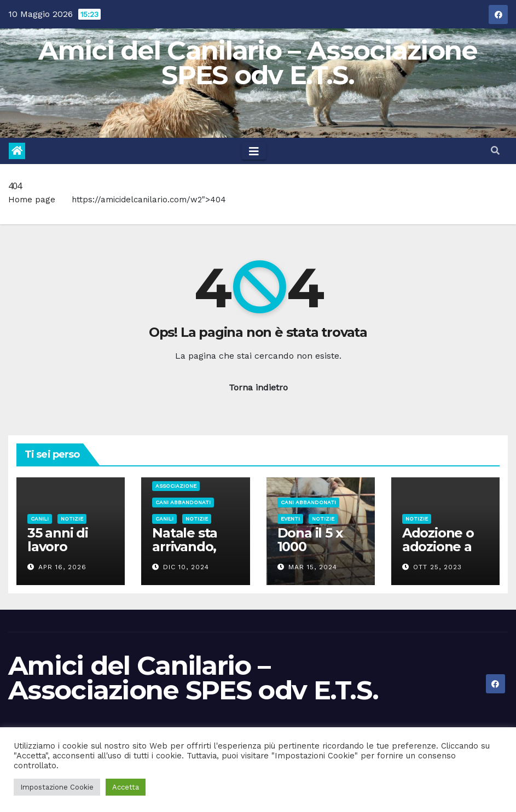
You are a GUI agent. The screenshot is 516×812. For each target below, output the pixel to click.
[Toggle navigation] (254, 151)
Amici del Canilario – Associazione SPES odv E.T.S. (258, 63)
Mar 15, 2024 (313, 567)
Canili (40, 519)
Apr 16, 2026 (62, 567)
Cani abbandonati (183, 502)
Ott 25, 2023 (437, 567)
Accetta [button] (126, 787)
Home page (32, 200)
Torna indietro (258, 387)
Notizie (72, 519)
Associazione (176, 486)
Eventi (290, 519)
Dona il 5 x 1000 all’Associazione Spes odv (319, 553)
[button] (495, 151)
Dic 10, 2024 (186, 567)
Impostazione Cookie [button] (57, 787)
